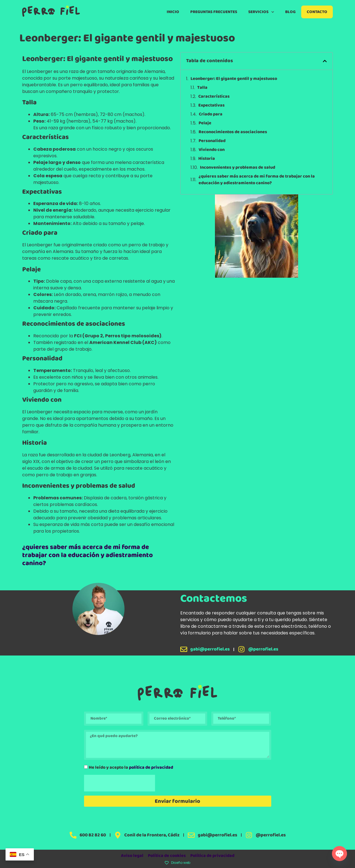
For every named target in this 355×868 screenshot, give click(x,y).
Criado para (211, 114)
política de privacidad (151, 767)
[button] (325, 61)
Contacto (317, 12)
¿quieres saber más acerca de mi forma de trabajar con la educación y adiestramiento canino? (88, 555)
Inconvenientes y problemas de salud (238, 168)
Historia (207, 159)
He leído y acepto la (131, 767)
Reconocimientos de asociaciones (233, 132)
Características (214, 97)
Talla (202, 88)
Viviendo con (212, 150)
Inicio (173, 12)
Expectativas (211, 105)
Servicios (261, 12)
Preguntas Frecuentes (214, 12)
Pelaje (205, 123)
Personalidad (212, 141)
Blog (290, 12)
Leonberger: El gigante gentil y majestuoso (234, 79)
